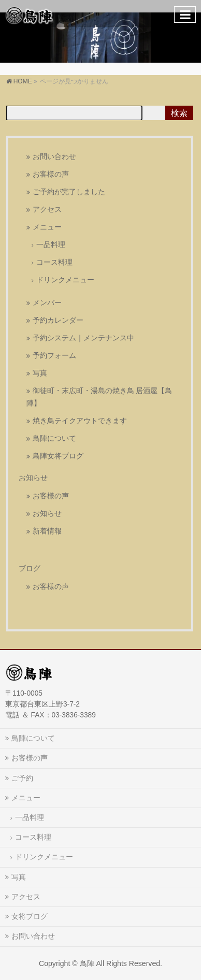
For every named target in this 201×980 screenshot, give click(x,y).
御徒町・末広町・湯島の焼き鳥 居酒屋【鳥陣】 (99, 397)
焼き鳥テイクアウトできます (80, 421)
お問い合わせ (54, 157)
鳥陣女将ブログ (58, 456)
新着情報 (47, 531)
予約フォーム (54, 356)
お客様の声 (51, 174)
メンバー (47, 303)
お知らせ (33, 478)
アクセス (47, 210)
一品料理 (51, 245)
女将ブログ (30, 916)
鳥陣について (54, 438)
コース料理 (54, 262)
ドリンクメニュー (65, 280)
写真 (40, 373)
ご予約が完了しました (69, 192)
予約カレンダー (58, 320)
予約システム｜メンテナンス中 (83, 338)
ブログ (30, 568)
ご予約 (22, 778)
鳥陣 (87, 963)
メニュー (47, 227)
